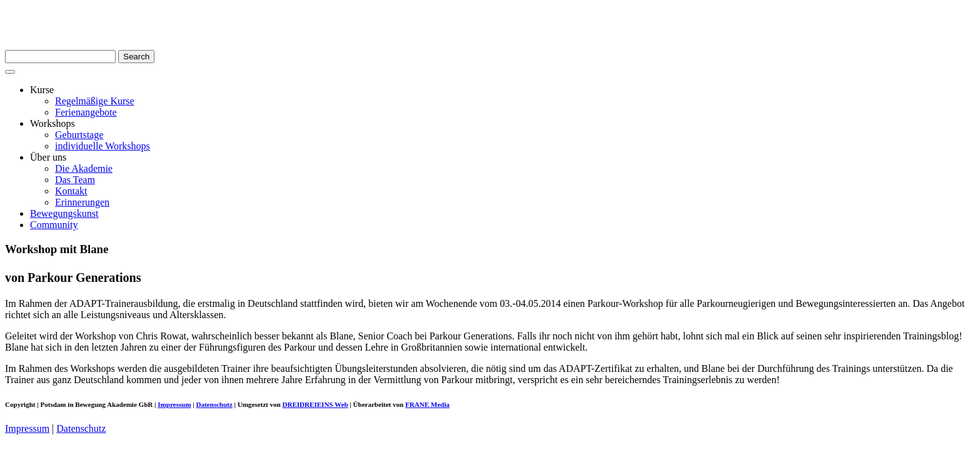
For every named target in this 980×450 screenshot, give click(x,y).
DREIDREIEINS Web (315, 404)
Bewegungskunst (64, 213)
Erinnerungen (82, 202)
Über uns (48, 157)
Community (54, 225)
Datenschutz (214, 404)
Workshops (53, 123)
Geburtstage (79, 135)
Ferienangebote (86, 112)
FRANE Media (427, 404)
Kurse (42, 90)
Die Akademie (84, 168)
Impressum (174, 404)
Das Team (75, 180)
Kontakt (71, 191)
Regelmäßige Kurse (95, 101)
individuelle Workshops (103, 146)
